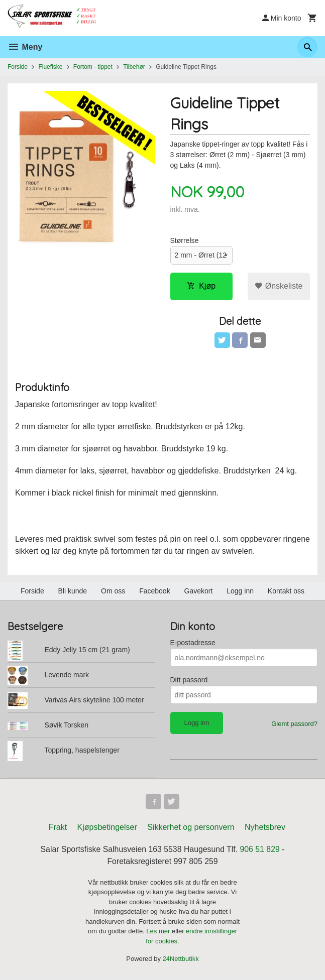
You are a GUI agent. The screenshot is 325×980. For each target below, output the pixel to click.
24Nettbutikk (181, 960)
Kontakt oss (286, 591)
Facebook (154, 591)
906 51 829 (261, 850)
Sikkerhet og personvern (191, 828)
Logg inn (240, 591)
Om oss (113, 591)
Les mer (159, 933)
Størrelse (185, 240)
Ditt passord (189, 680)
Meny (25, 47)
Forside (18, 67)
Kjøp (201, 286)
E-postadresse (193, 643)
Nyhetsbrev (265, 828)
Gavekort (199, 591)
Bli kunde (73, 591)
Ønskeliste (279, 286)
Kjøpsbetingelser (107, 828)
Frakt (58, 828)
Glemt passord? (294, 724)
